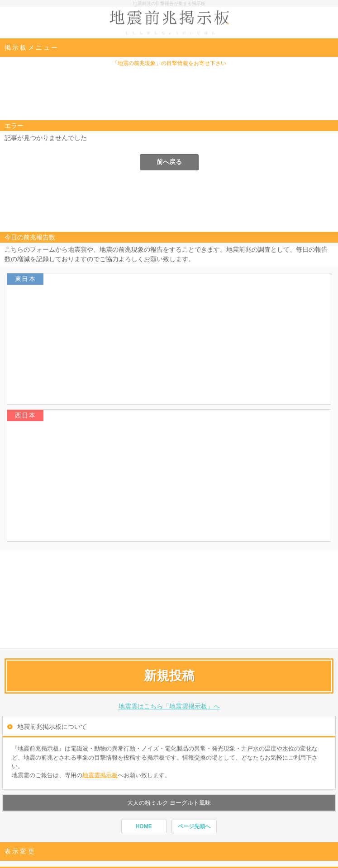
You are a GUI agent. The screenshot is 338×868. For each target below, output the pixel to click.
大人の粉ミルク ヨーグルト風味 (169, 803)
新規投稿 (169, 676)
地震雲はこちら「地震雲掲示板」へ (169, 706)
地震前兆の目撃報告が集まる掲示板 (169, 3)
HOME (144, 826)
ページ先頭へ (194, 826)
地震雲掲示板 (100, 775)
